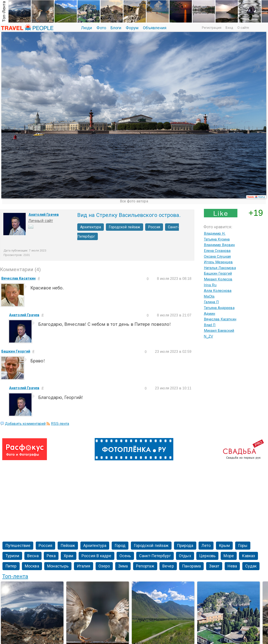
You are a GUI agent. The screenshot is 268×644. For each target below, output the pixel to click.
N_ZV (208, 336)
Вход (229, 28)
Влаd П (210, 325)
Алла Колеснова (218, 291)
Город (120, 546)
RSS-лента (60, 424)
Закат (214, 566)
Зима (123, 566)
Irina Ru (210, 285)
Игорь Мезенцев (218, 262)
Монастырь (58, 566)
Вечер (168, 566)
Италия (84, 566)
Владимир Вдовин (219, 245)
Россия (154, 227)
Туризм (12, 556)
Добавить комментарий (25, 424)
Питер (11, 566)
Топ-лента (15, 576)
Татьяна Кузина (217, 239)
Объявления (155, 28)
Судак (251, 566)
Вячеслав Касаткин (220, 319)
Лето (206, 546)
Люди (87, 28)
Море (229, 556)
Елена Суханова (217, 251)
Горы (243, 546)
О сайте (243, 28)
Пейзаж (68, 546)
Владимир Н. (215, 234)
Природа (185, 546)
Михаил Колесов (218, 279)
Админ (210, 314)
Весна (33, 556)
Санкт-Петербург (155, 556)
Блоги (116, 28)
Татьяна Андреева (219, 308)
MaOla (209, 296)
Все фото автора (134, 201)
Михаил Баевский (219, 331)
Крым (224, 546)
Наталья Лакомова (220, 268)
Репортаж (145, 566)
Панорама (191, 566)
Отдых (185, 556)
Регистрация (212, 28)
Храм (68, 556)
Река (51, 556)
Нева (232, 566)
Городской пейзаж (125, 227)
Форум (132, 28)
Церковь (207, 556)
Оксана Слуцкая (217, 257)
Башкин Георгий (218, 273)
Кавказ (248, 556)
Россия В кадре (96, 556)
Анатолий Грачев (44, 215)
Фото (101, 28)
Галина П (211, 302)
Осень (125, 556)
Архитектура (91, 227)
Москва (32, 566)
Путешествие (18, 546)
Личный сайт (41, 221)
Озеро (104, 566)
